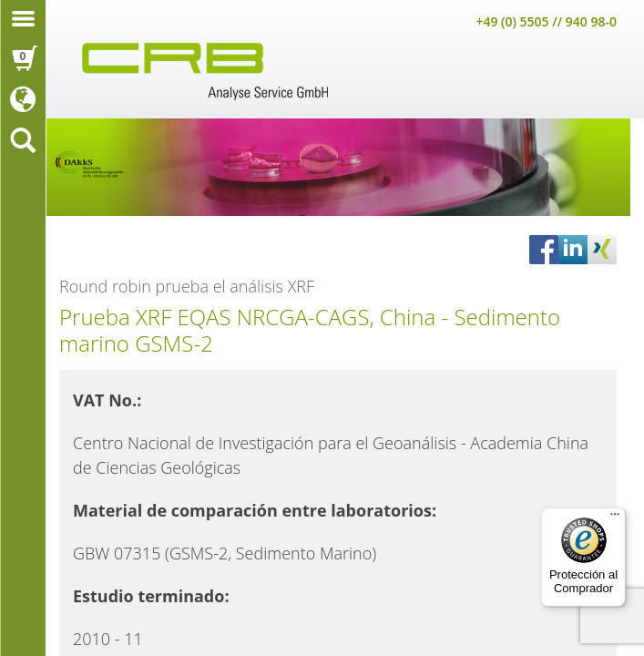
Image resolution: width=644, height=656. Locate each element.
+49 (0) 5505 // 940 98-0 (546, 21)
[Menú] (615, 518)
